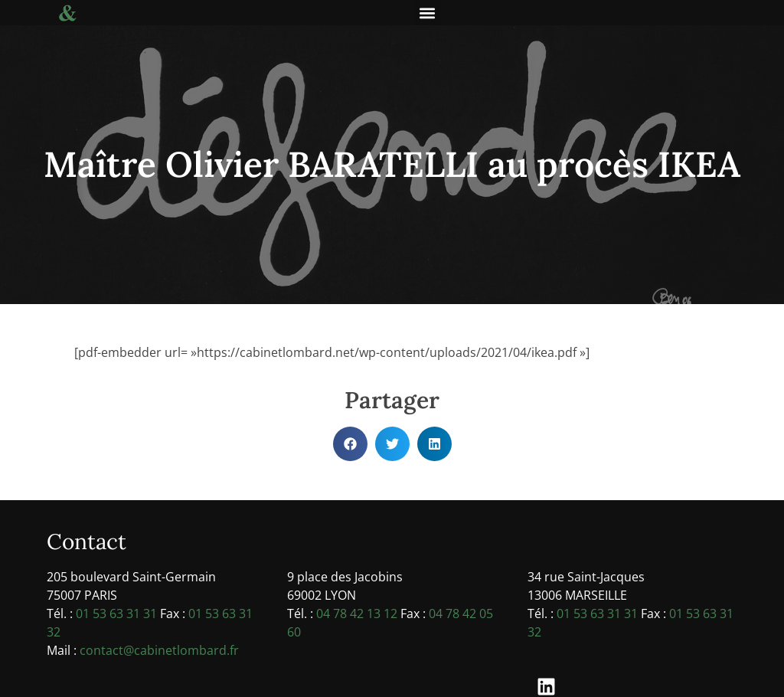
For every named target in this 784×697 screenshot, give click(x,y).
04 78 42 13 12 (357, 614)
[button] (428, 13)
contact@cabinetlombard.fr (159, 650)
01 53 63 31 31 (116, 614)
